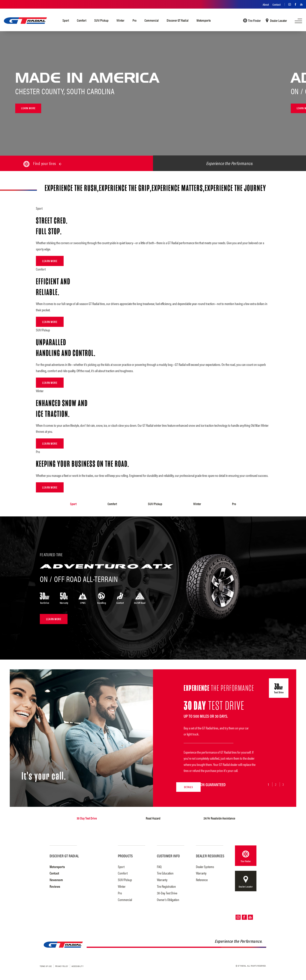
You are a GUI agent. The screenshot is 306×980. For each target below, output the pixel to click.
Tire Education (165, 872)
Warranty (162, 879)
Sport (66, 20)
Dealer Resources (210, 855)
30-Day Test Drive (167, 892)
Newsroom (56, 879)
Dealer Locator (278, 21)
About (266, 4)
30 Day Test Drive (87, 818)
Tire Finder (254, 21)
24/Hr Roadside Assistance (219, 818)
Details (154, 784)
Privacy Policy (62, 965)
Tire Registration (166, 886)
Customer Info (168, 855)
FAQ (159, 866)
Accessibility (78, 965)
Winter (120, 20)
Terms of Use (46, 965)
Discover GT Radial (178, 20)
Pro (134, 20)
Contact (277, 4)
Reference (202, 879)
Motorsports (204, 20)
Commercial (152, 20)
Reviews (55, 886)
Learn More (50, 261)
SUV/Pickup (101, 20)
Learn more (29, 109)
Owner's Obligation (168, 899)
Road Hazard (153, 818)
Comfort (82, 20)
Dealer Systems (205, 866)
